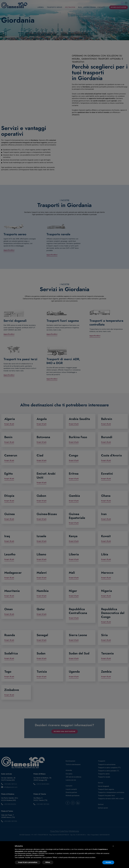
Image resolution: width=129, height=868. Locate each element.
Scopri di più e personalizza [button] (28, 862)
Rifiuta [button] (48, 862)
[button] (113, 846)
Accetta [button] (108, 862)
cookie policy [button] (42, 851)
